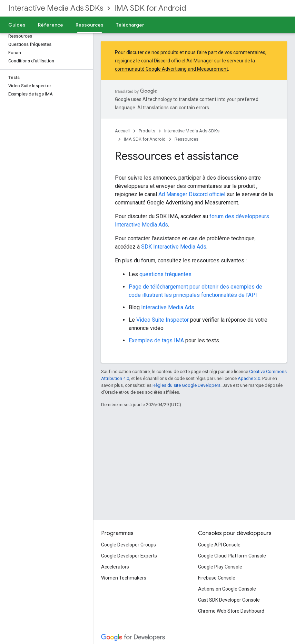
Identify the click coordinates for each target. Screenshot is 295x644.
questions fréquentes (165, 274)
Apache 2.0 (249, 378)
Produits (147, 131)
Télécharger (130, 25)
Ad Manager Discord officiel (192, 194)
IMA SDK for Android (150, 8)
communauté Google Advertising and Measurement (171, 69)
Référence (51, 25)
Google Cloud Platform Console (232, 556)
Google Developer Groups (129, 545)
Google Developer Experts (129, 556)
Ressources (186, 139)
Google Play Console (220, 567)
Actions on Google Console (227, 589)
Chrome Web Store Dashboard (231, 611)
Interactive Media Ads (168, 307)
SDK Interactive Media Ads (174, 247)
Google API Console (219, 545)
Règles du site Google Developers (186, 385)
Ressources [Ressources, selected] (90, 25)
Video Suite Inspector (163, 320)
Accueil (122, 131)
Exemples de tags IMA (156, 340)
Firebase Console (217, 578)
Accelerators (115, 567)
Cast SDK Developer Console (229, 600)
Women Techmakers (124, 578)
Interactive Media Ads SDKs (56, 8)
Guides (17, 25)
